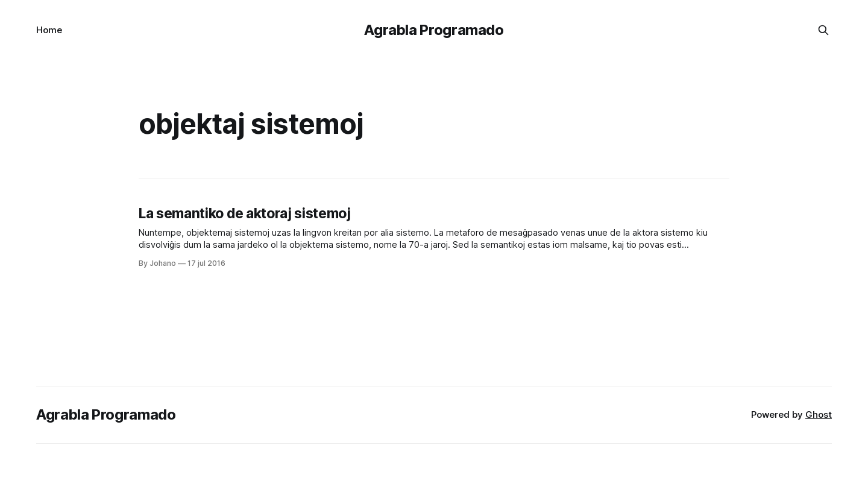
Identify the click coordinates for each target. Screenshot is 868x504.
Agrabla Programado (434, 30)
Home (49, 30)
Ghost (819, 414)
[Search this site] (823, 30)
